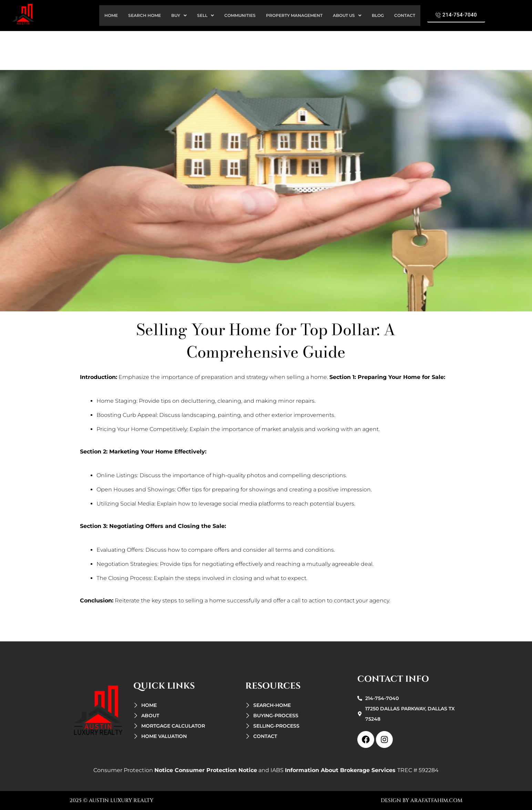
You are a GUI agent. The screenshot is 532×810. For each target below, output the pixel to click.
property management (294, 15)
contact (405, 15)
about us (347, 15)
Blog (378, 15)
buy (179, 15)
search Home (145, 15)
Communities (240, 15)
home (111, 15)
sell (206, 15)
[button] (179, 16)
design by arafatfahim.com (422, 801)
